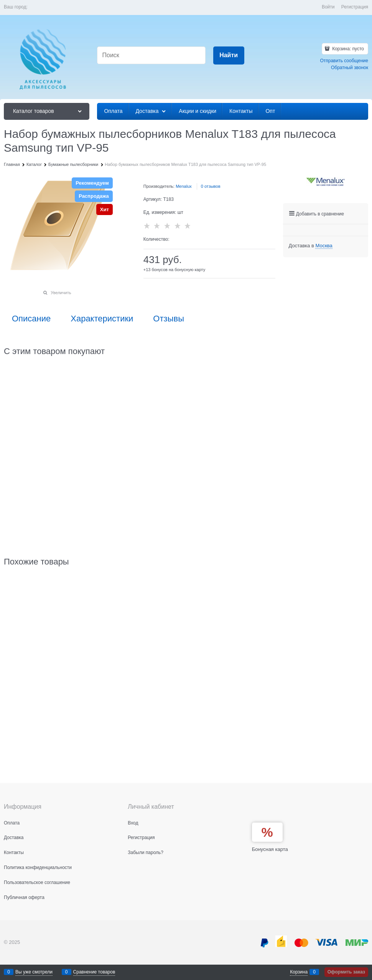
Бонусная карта (270, 849)
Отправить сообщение (344, 61)
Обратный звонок (350, 68)
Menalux (184, 186)
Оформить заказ (346, 972)
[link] (324, 246)
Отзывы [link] (169, 319)
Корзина (299, 972)
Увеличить (61, 293)
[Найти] (229, 55)
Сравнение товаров (94, 972)
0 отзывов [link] (211, 186)
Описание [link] (31, 319)
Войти (328, 7)
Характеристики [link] (102, 319)
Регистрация (355, 7)
